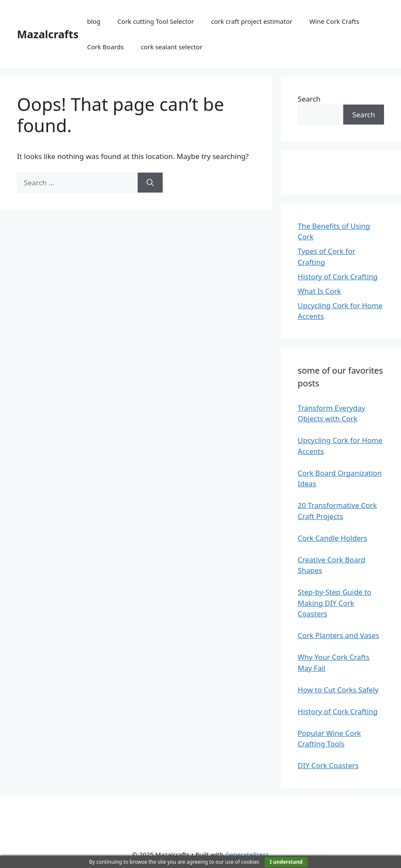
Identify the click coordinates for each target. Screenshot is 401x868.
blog (94, 21)
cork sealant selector (171, 47)
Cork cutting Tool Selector (155, 21)
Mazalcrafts (48, 34)
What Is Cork (319, 291)
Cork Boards (105, 47)
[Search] (150, 183)
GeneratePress (247, 854)
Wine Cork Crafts (334, 21)
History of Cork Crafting (338, 277)
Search (309, 99)
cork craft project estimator (252, 21)
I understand (286, 862)
